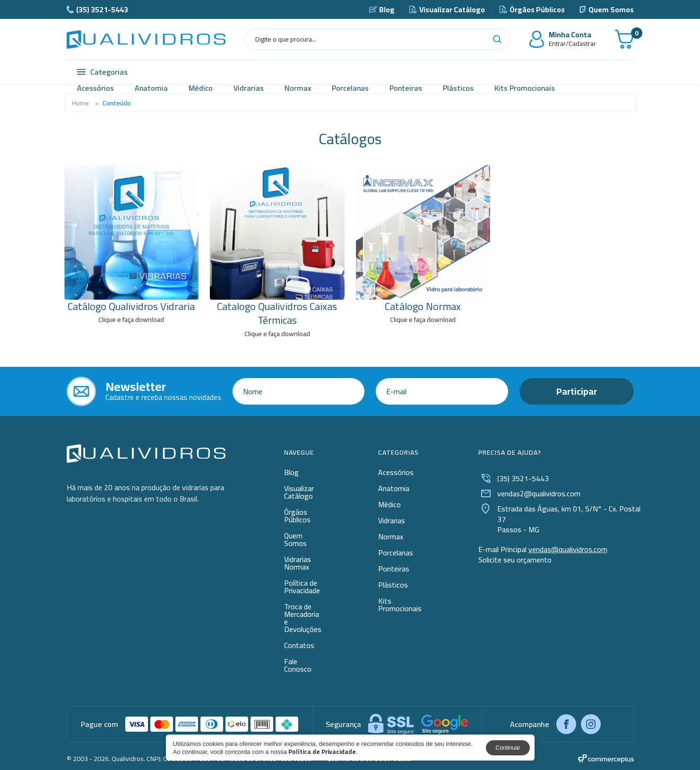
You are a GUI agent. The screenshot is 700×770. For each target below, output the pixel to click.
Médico (201, 88)
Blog (382, 9)
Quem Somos (606, 9)
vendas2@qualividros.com (529, 493)
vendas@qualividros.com (568, 549)
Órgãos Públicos (532, 9)
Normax (298, 88)
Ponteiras (406, 88)
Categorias (102, 72)
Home (80, 103)
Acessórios (95, 88)
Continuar (508, 748)
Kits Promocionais (525, 88)
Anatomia (151, 88)
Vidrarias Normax (298, 563)
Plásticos (458, 88)
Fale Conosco (298, 665)
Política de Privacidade (302, 587)
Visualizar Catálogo (447, 9)
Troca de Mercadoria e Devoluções (303, 618)
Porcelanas (350, 88)
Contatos (299, 645)
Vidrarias (249, 88)
